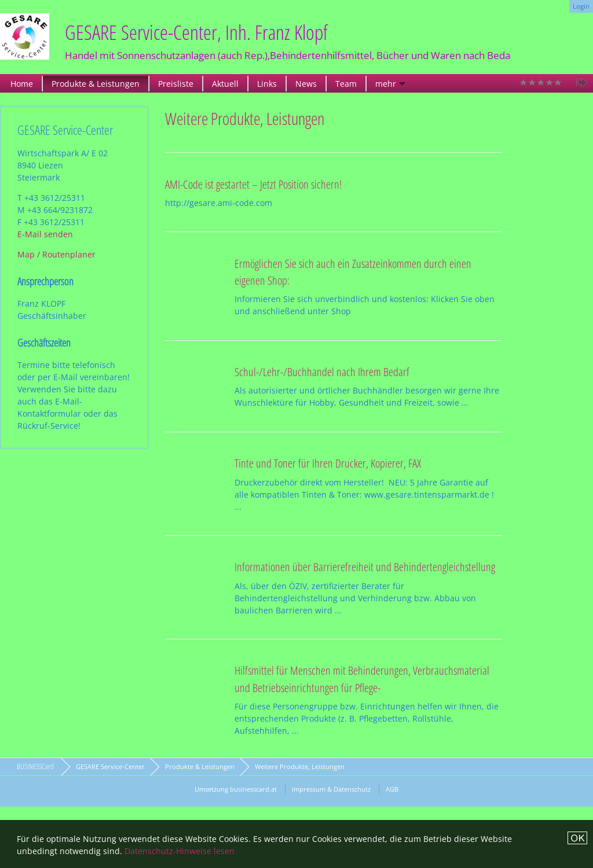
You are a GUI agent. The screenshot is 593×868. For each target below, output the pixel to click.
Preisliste (176, 84)
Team (346, 84)
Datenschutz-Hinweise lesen (180, 851)
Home (22, 84)
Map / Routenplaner (56, 254)
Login (581, 6)
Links (267, 84)
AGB (392, 789)
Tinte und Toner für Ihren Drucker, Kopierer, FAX (328, 463)
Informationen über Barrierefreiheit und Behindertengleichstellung (365, 567)
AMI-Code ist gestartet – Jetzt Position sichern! (253, 184)
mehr (386, 84)
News (306, 84)
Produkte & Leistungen (96, 84)
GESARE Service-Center (110, 766)
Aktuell (225, 84)
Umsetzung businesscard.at (236, 789)
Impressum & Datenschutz (331, 789)
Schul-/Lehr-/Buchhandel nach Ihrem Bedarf (322, 372)
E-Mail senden (45, 234)
